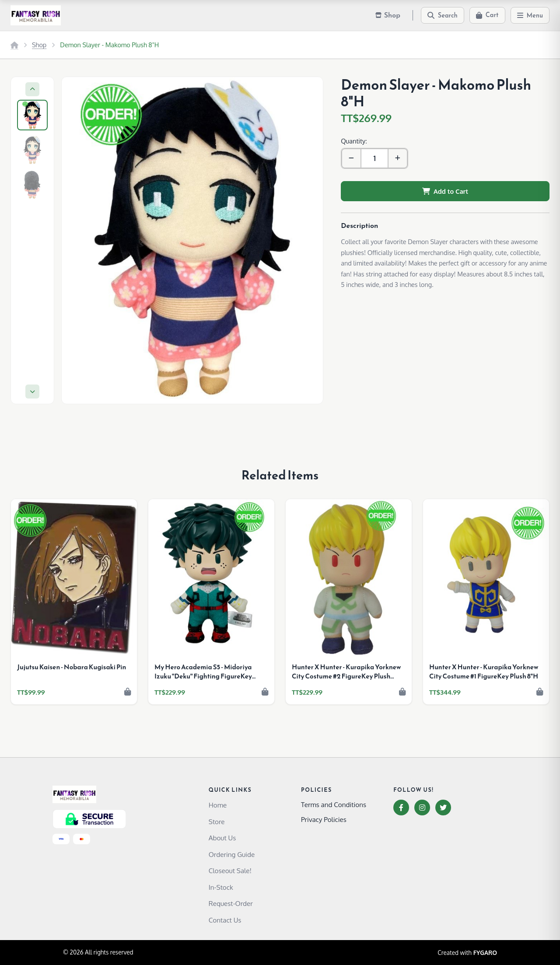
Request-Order (231, 903)
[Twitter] (443, 808)
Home (218, 805)
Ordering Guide (232, 854)
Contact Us (225, 920)
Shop (39, 45)
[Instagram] (422, 808)
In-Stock (221, 887)
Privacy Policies (324, 819)
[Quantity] (374, 158)
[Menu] (530, 15)
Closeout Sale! (230, 871)
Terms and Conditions (334, 804)
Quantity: (354, 141)
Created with (467, 953)
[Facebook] (401, 808)
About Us (222, 838)
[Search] (443, 15)
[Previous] (32, 89)
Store (217, 822)
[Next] (32, 392)
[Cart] (487, 15)
